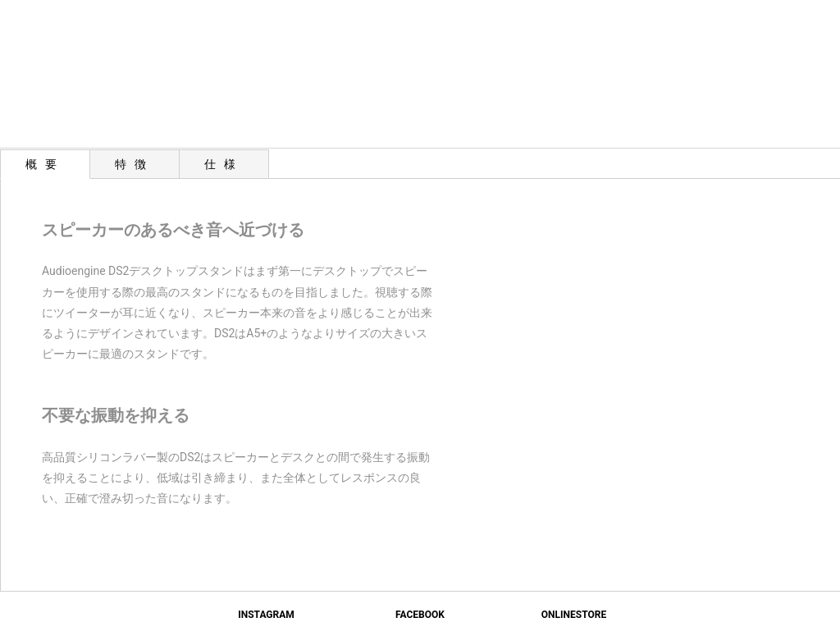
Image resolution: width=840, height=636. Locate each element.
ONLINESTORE (574, 615)
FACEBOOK (420, 615)
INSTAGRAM (266, 615)
